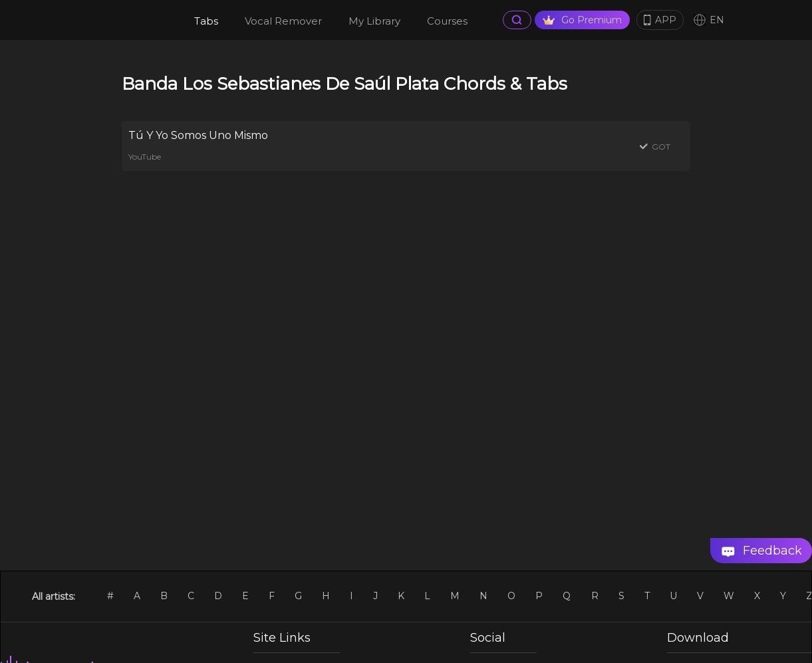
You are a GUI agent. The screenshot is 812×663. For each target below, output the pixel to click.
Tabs (206, 21)
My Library (374, 21)
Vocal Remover (283, 21)
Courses (447, 21)
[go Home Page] (126, 20)
